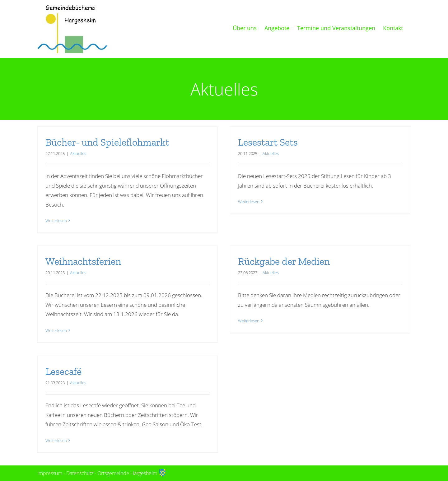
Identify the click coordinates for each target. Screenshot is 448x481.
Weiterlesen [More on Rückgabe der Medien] (249, 331)
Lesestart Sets (268, 142)
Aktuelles (78, 153)
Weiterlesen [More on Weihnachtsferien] (56, 331)
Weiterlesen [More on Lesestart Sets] (249, 221)
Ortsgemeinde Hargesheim (132, 473)
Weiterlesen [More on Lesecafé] (56, 441)
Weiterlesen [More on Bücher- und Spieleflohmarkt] (56, 221)
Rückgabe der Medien (284, 261)
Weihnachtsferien (83, 261)
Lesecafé (63, 371)
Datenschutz (80, 473)
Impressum (50, 473)
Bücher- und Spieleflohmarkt (107, 142)
